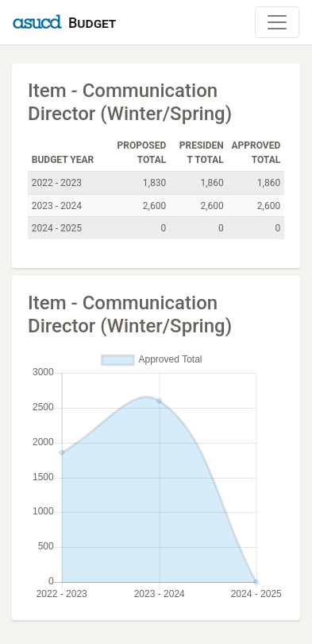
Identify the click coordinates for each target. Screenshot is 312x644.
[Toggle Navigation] (277, 22)
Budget (92, 23)
